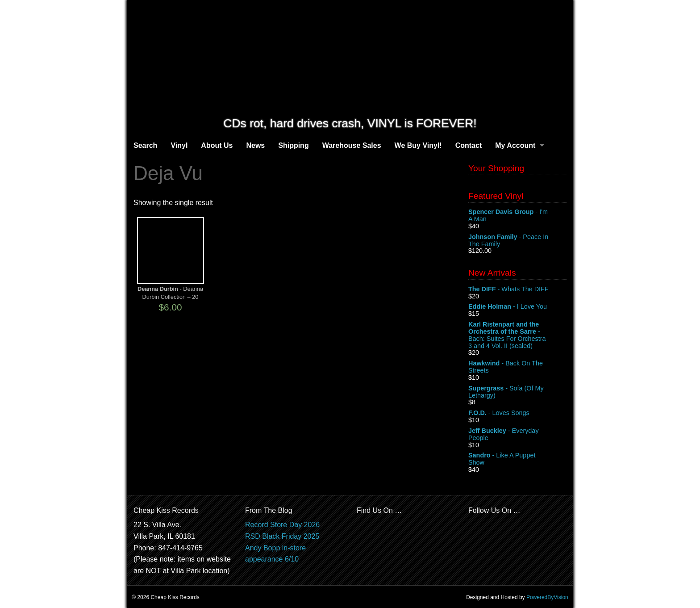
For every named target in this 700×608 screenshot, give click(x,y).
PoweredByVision (547, 597)
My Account (515, 145)
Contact (469, 145)
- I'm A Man (517, 216)
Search (145, 145)
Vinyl (179, 145)
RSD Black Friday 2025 (282, 536)
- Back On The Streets (517, 367)
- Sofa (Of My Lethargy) (517, 392)
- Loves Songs (517, 413)
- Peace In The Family (517, 241)
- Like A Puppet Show (517, 459)
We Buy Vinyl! (418, 145)
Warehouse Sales (352, 145)
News (255, 145)
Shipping (293, 145)
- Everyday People (517, 435)
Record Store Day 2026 (282, 525)
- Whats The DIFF (517, 289)
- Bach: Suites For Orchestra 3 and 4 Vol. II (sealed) (517, 335)
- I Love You (517, 307)
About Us (217, 145)
